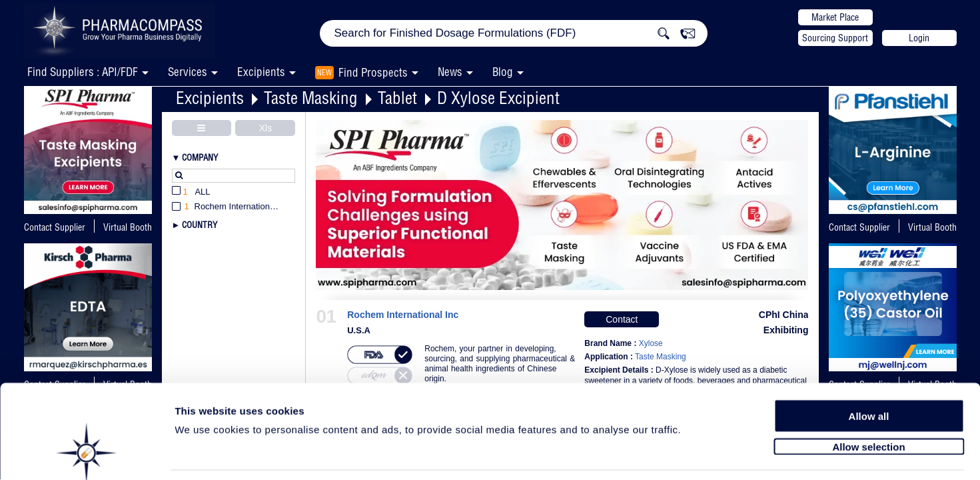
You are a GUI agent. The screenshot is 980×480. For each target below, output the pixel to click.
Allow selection (868, 398)
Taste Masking (311, 98)
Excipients (210, 98)
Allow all (869, 368)
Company (200, 157)
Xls (265, 128)
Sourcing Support (835, 38)
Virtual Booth (932, 227)
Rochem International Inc (403, 315)
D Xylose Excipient (498, 98)
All (191, 192)
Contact (622, 319)
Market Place (835, 17)
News (450, 72)
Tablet (397, 98)
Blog (503, 72)
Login (919, 38)
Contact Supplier (55, 227)
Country (200, 225)
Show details (699, 454)
